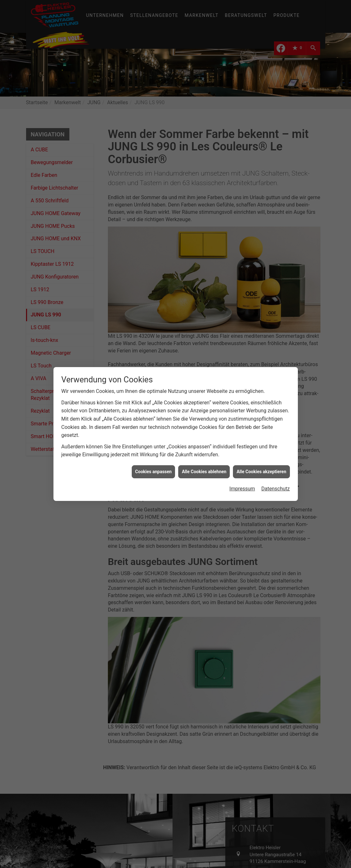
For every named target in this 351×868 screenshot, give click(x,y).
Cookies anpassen (154, 454)
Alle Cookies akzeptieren (261, 454)
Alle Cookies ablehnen (204, 454)
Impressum (242, 471)
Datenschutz (275, 471)
